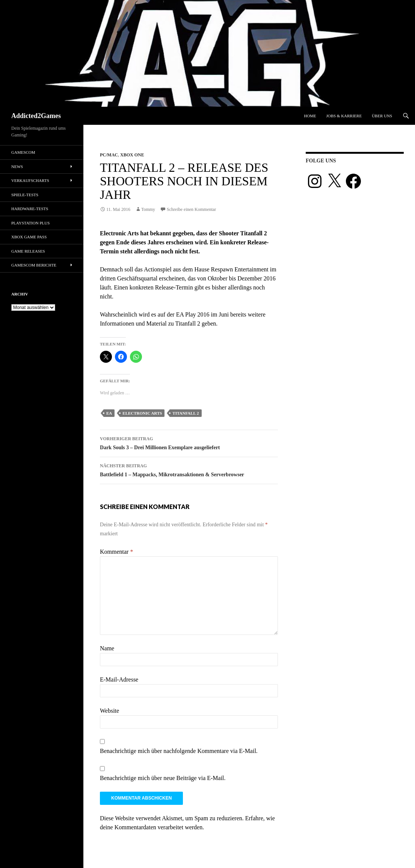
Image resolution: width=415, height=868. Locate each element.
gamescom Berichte (34, 265)
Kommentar (116, 552)
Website (109, 711)
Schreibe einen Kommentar (191, 209)
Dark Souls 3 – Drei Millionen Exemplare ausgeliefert (189, 442)
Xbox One (132, 155)
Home (310, 116)
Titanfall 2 (186, 413)
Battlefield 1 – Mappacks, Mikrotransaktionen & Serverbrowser (189, 469)
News (17, 167)
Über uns (382, 116)
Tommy (148, 209)
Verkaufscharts (30, 180)
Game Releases (28, 251)
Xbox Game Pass (29, 237)
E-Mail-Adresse (119, 679)
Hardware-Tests (30, 209)
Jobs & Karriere (344, 116)
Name (107, 648)
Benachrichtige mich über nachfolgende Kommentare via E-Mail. (179, 751)
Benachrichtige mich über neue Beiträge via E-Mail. (163, 778)
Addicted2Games (36, 116)
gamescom (23, 152)
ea (109, 413)
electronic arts (142, 413)
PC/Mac (109, 155)
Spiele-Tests (25, 195)
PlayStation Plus (30, 223)
